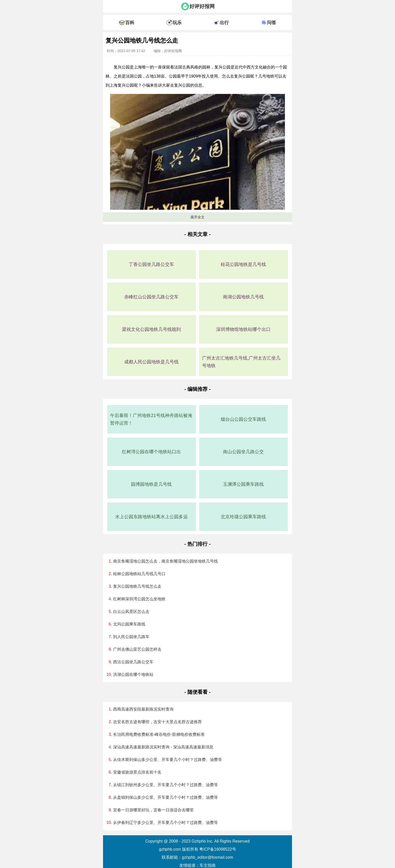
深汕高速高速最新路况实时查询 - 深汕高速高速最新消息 (163, 747)
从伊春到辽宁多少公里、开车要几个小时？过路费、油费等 (166, 823)
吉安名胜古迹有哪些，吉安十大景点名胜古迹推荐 (157, 722)
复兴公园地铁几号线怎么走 (137, 586)
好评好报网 (202, 6)
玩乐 (177, 23)
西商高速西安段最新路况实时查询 (143, 709)
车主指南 (208, 865)
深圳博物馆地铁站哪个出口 (243, 329)
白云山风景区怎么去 (131, 612)
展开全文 (197, 217)
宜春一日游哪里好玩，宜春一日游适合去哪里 (153, 810)
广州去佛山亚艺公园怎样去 (137, 649)
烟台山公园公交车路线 (243, 419)
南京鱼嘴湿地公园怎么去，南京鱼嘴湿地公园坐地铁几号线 (166, 561)
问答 (272, 23)
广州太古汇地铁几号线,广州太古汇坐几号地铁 (241, 362)
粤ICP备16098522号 (218, 849)
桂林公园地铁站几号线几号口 (139, 574)
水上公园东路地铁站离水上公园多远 (151, 517)
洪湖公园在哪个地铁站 (133, 674)
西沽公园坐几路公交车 (133, 662)
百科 (130, 23)
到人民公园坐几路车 (131, 637)
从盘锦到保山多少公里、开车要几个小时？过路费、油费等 (166, 797)
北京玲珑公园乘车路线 (243, 517)
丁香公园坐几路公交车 (151, 264)
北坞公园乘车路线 (129, 624)
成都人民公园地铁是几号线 (151, 362)
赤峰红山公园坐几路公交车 (151, 297)
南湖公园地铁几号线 (243, 297)
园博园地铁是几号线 (151, 484)
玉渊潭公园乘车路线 (243, 484)
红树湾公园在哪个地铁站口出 (151, 452)
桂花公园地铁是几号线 (243, 264)
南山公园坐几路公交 (243, 452)
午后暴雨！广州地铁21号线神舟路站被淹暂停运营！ (151, 419)
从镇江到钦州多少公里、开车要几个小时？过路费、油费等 (166, 785)
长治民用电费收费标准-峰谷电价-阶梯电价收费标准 (159, 734)
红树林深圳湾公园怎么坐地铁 (139, 599)
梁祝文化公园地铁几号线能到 (151, 329)
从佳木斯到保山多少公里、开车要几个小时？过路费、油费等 (168, 760)
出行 (224, 23)
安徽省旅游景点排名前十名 (137, 772)
